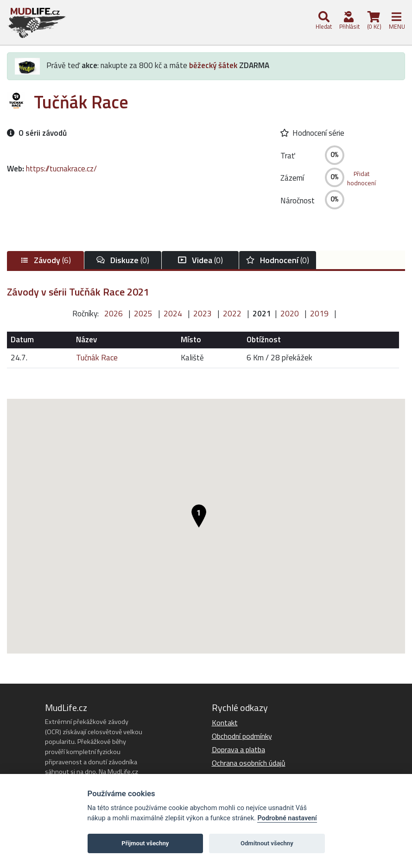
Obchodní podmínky (242, 736)
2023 (203, 314)
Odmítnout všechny (267, 843)
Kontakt (225, 723)
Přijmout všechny (145, 843)
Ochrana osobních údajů (249, 763)
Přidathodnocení (361, 178)
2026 (114, 314)
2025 (143, 314)
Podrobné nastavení (287, 818)
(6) (45, 260)
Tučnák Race (97, 358)
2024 (173, 314)
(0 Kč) (374, 21)
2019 (319, 314)
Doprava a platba (238, 749)
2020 (290, 314)
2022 (232, 314)
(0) (123, 260)
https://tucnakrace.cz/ (61, 169)
